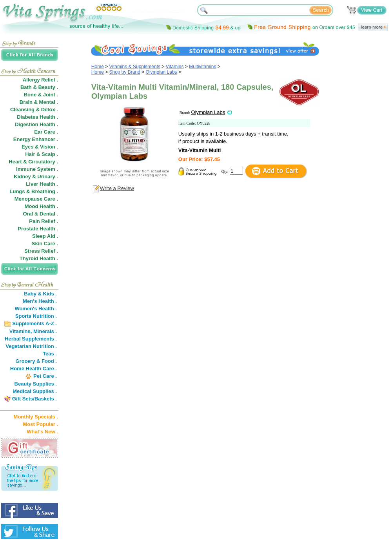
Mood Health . (41, 206)
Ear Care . (46, 132)
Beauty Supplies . (36, 384)
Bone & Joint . (41, 95)
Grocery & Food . (36, 361)
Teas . (50, 354)
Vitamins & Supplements (135, 67)
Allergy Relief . (40, 80)
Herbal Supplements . (31, 339)
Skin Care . (45, 244)
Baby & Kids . (40, 294)
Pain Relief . (44, 221)
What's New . (42, 432)
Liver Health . (42, 184)
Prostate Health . (38, 229)
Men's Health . (40, 301)
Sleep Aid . (45, 236)
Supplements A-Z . (34, 323)
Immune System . (37, 169)
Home (98, 67)
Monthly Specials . (36, 417)
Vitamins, (21, 331)
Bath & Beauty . (39, 87)
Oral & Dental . (40, 214)
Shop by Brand (125, 72)
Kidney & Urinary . (36, 177)
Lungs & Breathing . (34, 191)
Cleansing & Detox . (34, 110)
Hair (30, 154)
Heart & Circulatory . (33, 162)
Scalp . (50, 154)
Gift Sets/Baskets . (34, 399)
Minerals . (45, 331)
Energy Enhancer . (36, 139)
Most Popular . (40, 424)
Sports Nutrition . (36, 316)
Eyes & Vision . (40, 147)
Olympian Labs (162, 72)
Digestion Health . (36, 124)
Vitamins (175, 67)
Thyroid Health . (39, 258)
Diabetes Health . (37, 117)
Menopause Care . (36, 199)
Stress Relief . (41, 251)
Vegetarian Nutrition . (31, 346)
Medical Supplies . (35, 391)
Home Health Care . (34, 369)
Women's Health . (36, 309)
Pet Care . (45, 376)
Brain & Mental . (39, 102)
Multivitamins (202, 67)
